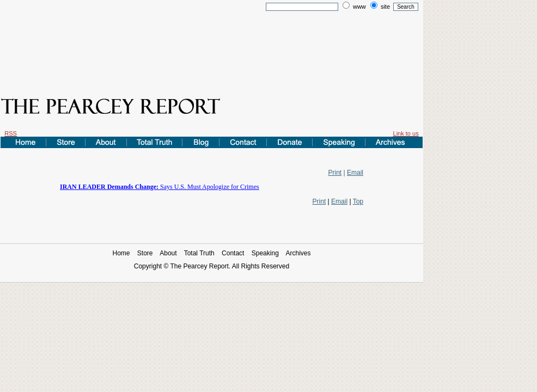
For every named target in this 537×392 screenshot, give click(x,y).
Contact (233, 253)
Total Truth (199, 253)
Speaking (265, 253)
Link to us (406, 133)
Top (358, 201)
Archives (298, 253)
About (168, 253)
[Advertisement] (212, 45)
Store (145, 253)
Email (355, 173)
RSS (11, 133)
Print (335, 173)
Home (121, 253)
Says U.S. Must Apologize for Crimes (160, 187)
